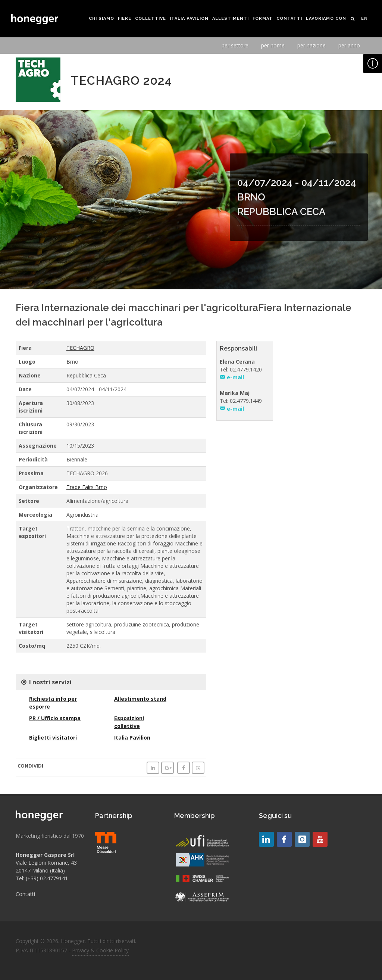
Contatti (25, 894)
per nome (273, 45)
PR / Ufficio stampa (55, 718)
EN (364, 18)
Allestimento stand (140, 699)
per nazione (311, 45)
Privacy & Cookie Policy (100, 950)
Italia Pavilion (132, 738)
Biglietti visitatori (53, 738)
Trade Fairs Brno (87, 487)
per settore (235, 45)
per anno (349, 45)
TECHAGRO (80, 348)
